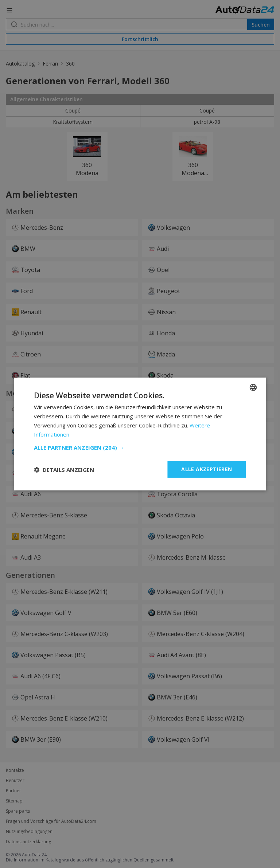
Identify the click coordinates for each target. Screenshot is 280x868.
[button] (140, 447)
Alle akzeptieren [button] (207, 469)
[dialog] (140, 434)
